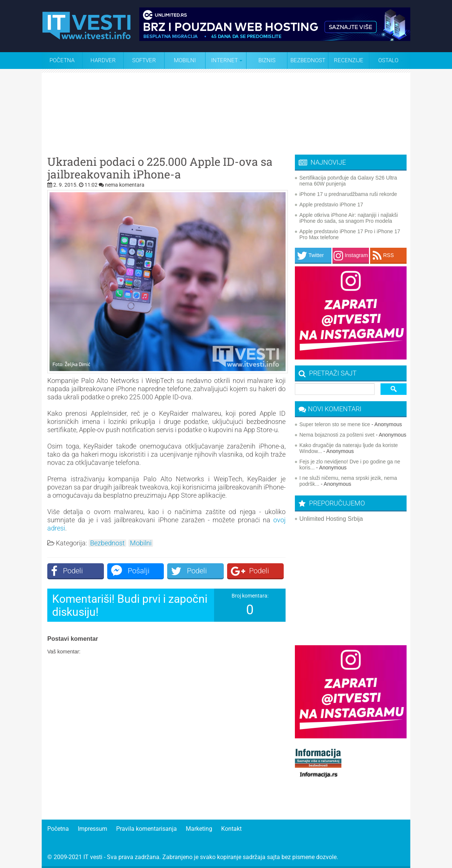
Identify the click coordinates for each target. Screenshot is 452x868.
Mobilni (185, 60)
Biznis (267, 60)
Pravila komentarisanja (147, 829)
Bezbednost (308, 60)
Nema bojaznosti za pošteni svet (337, 435)
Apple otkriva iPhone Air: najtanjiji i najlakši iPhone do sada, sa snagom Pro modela (349, 218)
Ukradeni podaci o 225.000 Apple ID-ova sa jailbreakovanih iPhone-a (160, 168)
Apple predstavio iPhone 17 (331, 205)
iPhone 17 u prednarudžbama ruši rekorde (348, 194)
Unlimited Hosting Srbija (331, 519)
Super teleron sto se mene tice (335, 424)
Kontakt (231, 829)
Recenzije (349, 60)
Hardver (103, 60)
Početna (62, 60)
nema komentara (125, 185)
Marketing (199, 829)
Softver (144, 60)
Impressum (93, 829)
